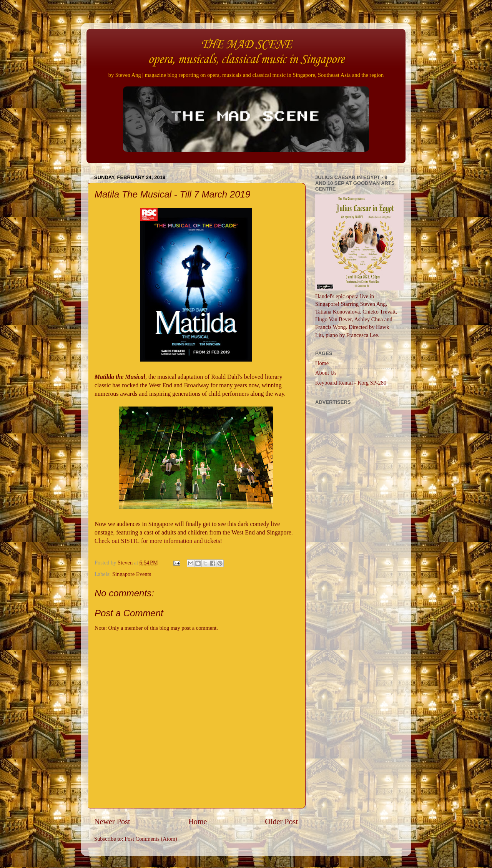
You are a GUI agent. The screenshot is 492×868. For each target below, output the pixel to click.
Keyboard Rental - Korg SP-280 (351, 383)
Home (197, 822)
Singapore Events (132, 574)
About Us (326, 373)
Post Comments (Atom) (151, 839)
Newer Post (112, 822)
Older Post (281, 822)
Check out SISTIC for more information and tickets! (158, 541)
